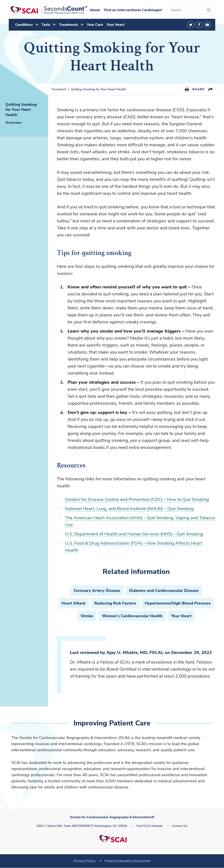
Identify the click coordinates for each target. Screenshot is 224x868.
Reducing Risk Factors (115, 603)
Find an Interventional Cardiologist (133, 10)
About (95, 10)
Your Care (95, 25)
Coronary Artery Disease (97, 591)
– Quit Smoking (179, 509)
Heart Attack (73, 603)
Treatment (59, 89)
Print (187, 89)
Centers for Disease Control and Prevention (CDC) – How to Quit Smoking (137, 499)
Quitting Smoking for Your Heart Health (99, 89)
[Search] (191, 10)
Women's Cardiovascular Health (132, 616)
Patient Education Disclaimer (128, 861)
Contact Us (180, 826)
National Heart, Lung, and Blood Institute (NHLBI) (114, 509)
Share (198, 89)
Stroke (87, 616)
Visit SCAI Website (149, 826)
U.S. (69, 543)
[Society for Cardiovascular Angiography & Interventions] (48, 10)
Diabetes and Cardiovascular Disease (164, 591)
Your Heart (115, 25)
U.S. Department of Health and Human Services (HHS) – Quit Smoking (134, 534)
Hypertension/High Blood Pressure (178, 603)
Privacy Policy (85, 861)
